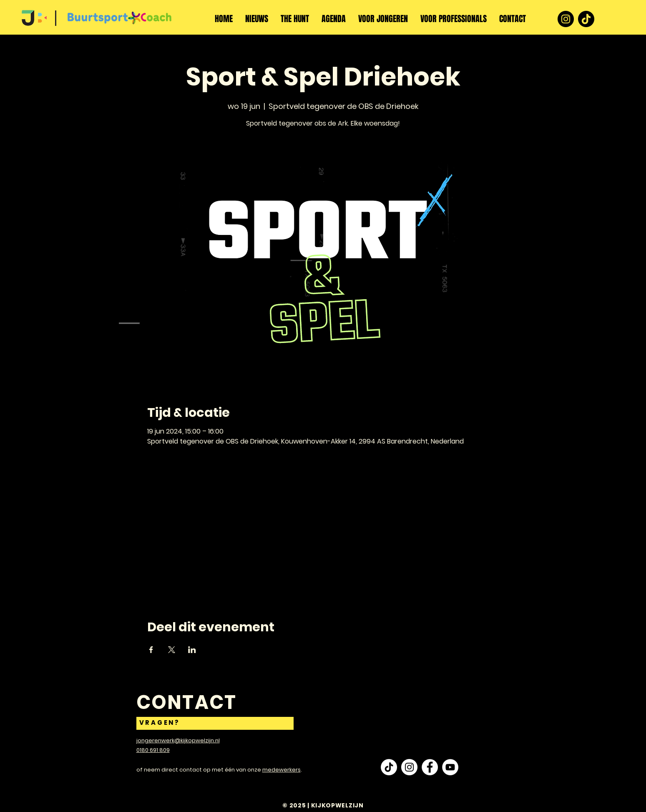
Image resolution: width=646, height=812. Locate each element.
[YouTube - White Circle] (450, 767)
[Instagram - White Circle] (409, 767)
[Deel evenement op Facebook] (151, 650)
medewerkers (282, 770)
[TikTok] (586, 19)
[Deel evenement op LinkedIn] (192, 650)
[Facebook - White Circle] (430, 767)
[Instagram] (566, 19)
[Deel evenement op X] (172, 650)
